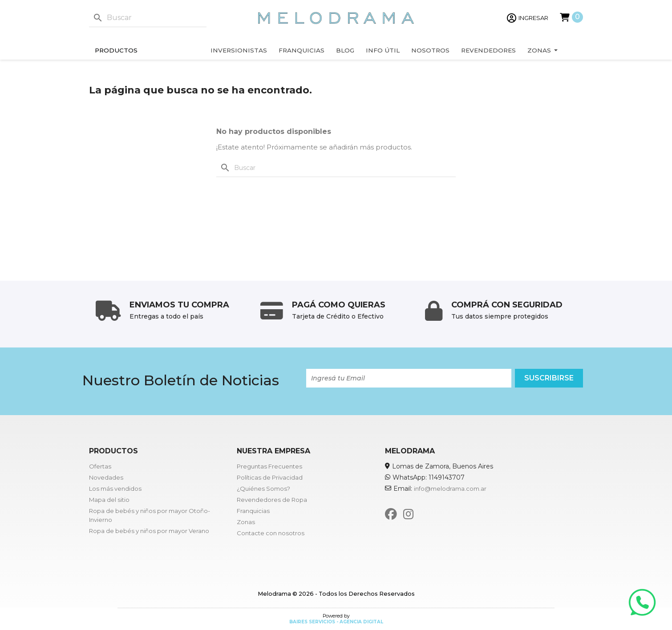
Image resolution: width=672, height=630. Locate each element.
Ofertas (100, 466)
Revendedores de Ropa (272, 500)
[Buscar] (148, 18)
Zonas (246, 522)
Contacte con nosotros (271, 533)
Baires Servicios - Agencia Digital (336, 622)
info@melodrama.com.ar (450, 489)
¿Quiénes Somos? (263, 489)
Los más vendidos (115, 489)
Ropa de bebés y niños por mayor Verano (149, 531)
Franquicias (253, 511)
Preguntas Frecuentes (269, 466)
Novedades (106, 477)
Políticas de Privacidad (270, 477)
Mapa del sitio (109, 500)
